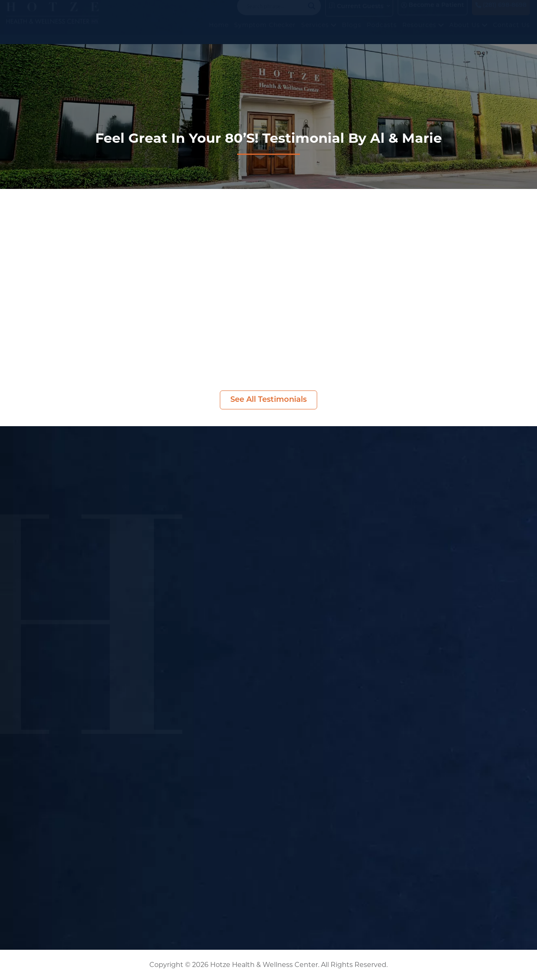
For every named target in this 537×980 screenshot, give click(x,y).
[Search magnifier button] (312, 14)
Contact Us (511, 33)
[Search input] (275, 14)
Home (219, 33)
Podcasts (382, 33)
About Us (468, 33)
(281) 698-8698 (501, 14)
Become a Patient (433, 14)
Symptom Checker (265, 33)
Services (319, 33)
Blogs (352, 33)
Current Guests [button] (356, 14)
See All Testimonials (268, 400)
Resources (423, 33)
